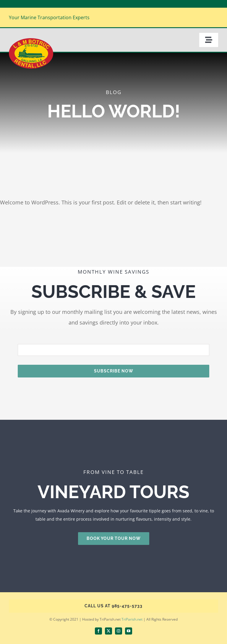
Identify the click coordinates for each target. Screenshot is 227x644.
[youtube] (129, 631)
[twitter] (108, 631)
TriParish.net (132, 619)
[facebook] (98, 631)
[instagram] (119, 631)
